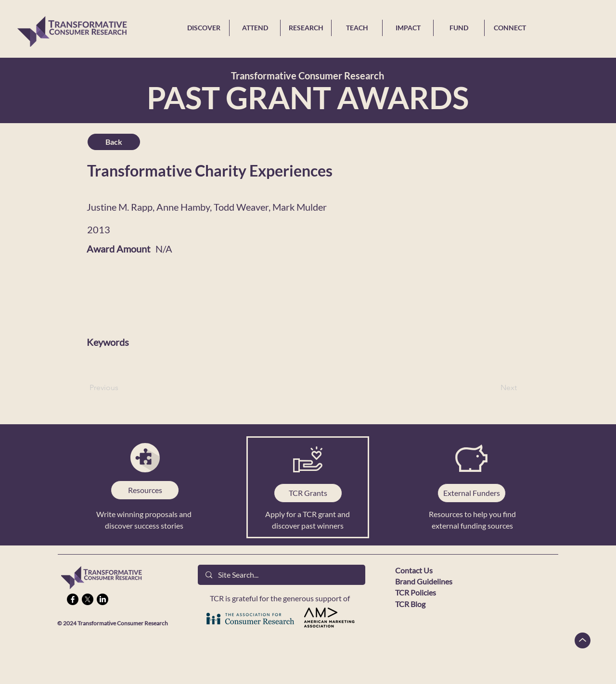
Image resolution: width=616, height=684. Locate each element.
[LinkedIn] (103, 599)
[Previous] (121, 388)
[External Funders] (472, 493)
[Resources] (145, 490)
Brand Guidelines (424, 581)
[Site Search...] (282, 575)
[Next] (493, 388)
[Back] (114, 142)
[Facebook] (73, 599)
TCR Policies (416, 592)
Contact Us (414, 570)
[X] (88, 599)
